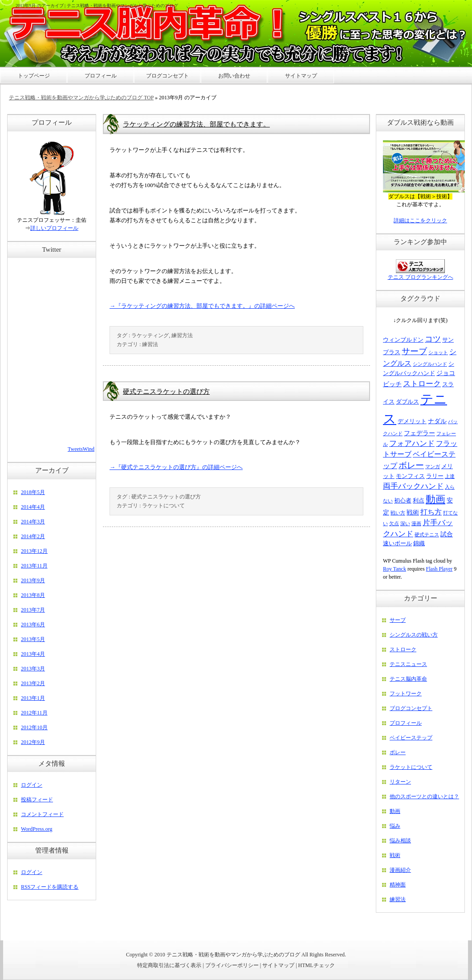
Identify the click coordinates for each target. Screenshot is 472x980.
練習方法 (182, 335)
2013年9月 (33, 580)
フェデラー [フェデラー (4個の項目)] (419, 433)
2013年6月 (33, 625)
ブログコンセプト (411, 708)
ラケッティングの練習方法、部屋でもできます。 (196, 124)
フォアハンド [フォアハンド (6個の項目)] (412, 443)
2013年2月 (33, 683)
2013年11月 (34, 566)
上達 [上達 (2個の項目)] (450, 476)
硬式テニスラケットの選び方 (166, 392)
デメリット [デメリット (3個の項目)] (412, 421)
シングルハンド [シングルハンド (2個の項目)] (430, 364)
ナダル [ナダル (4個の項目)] (437, 421)
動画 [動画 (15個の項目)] (435, 499)
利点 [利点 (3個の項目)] (419, 501)
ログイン (32, 785)
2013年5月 (33, 639)
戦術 (395, 855)
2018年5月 (33, 492)
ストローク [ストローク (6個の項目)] (422, 384)
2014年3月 (33, 522)
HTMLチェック (317, 965)
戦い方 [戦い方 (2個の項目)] (398, 513)
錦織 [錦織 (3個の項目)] (419, 543)
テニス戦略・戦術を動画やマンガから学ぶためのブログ (233, 955)
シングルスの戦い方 (414, 635)
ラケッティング (150, 335)
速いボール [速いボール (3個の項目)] (397, 543)
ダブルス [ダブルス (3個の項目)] (407, 402)
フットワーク (406, 694)
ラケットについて (163, 506)
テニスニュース (408, 664)
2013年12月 (34, 551)
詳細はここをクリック (420, 220)
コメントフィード (42, 814)
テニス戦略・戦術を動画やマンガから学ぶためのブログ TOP (81, 98)
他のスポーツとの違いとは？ (424, 796)
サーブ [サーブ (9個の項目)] (414, 351)
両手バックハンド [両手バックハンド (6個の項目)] (413, 486)
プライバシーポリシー (232, 965)
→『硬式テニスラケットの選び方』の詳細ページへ (176, 467)
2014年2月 (33, 536)
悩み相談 (400, 841)
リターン (400, 782)
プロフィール (406, 723)
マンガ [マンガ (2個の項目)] (433, 467)
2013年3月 (33, 669)
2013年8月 (33, 595)
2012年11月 (34, 713)
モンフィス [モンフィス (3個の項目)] (410, 476)
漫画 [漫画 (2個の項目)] (416, 524)
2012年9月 (33, 742)
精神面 (398, 885)
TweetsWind (81, 449)
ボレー (398, 752)
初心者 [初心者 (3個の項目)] (403, 501)
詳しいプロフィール (54, 228)
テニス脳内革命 (408, 679)
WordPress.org (37, 829)
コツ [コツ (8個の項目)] (433, 339)
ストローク (403, 649)
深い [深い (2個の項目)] (405, 524)
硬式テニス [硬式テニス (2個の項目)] (427, 535)
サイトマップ (278, 965)
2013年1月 (33, 698)
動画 (395, 811)
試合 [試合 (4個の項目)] (447, 534)
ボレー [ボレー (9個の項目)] (411, 465)
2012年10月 (34, 727)
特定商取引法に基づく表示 (169, 965)
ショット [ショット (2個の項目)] (438, 353)
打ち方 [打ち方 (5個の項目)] (431, 512)
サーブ (398, 620)
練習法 (150, 344)
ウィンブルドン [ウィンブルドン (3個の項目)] (403, 340)
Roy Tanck (395, 569)
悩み (395, 826)
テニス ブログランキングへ (421, 277)
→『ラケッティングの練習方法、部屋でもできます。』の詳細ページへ (202, 306)
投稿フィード (37, 800)
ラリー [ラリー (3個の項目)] (435, 476)
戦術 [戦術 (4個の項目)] (413, 512)
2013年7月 (33, 610)
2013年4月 (33, 654)
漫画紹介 (400, 870)
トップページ (34, 76)
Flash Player (439, 569)
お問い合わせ (234, 76)
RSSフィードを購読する (50, 887)
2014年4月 (33, 507)
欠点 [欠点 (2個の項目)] (394, 524)
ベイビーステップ (411, 738)
